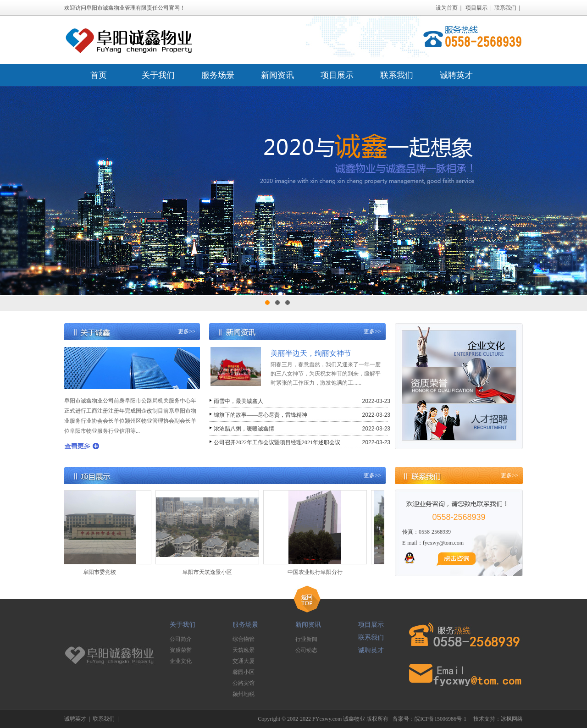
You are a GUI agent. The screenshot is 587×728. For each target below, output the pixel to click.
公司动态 (306, 650)
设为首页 (447, 8)
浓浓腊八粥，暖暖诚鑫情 (244, 429)
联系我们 (505, 8)
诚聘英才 (456, 75)
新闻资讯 (277, 75)
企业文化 (181, 661)
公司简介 (181, 639)
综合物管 (244, 639)
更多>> (187, 331)
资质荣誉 (181, 650)
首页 (99, 75)
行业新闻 (306, 639)
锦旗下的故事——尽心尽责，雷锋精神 (260, 415)
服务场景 (218, 75)
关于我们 (158, 75)
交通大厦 (244, 661)
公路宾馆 (244, 683)
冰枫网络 (512, 719)
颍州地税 (244, 694)
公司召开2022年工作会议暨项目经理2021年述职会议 (277, 442)
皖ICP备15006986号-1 (440, 719)
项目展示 (476, 8)
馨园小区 (244, 672)
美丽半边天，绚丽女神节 (311, 353)
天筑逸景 (244, 650)
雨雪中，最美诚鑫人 (238, 401)
